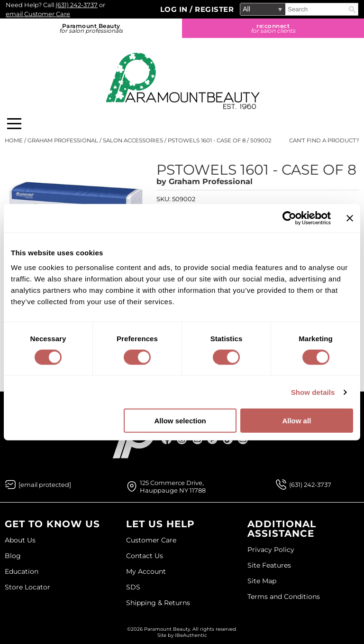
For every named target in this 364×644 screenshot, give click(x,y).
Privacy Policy (271, 550)
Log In (175, 9)
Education (22, 571)
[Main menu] (14, 124)
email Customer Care (38, 14)
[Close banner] (350, 218)
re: (273, 28)
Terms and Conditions (284, 597)
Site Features (269, 565)
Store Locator (27, 587)
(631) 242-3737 (77, 5)
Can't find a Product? (324, 140)
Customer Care (151, 540)
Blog (13, 556)
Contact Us (145, 556)
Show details (313, 392)
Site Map (262, 581)
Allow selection (180, 421)
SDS (133, 587)
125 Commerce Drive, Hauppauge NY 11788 (173, 486)
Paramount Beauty (91, 28)
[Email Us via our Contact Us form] (45, 485)
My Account (146, 571)
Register (214, 9)
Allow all (296, 421)
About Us (20, 540)
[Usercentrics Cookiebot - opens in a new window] (289, 218)
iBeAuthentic (191, 635)
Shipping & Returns (158, 603)
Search (352, 9)
